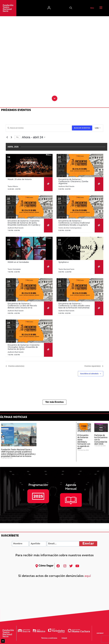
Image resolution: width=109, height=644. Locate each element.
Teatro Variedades (14, 269)
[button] (71, 8)
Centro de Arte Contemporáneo (70, 228)
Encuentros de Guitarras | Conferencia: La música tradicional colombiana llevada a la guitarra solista (74, 224)
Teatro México (13, 187)
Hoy (17, 137)
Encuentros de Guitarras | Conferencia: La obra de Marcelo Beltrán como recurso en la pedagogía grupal (22, 307)
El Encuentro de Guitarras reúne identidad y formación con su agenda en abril (84, 442)
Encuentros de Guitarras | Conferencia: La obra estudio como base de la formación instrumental (74, 306)
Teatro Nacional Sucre (66, 269)
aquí (88, 576)
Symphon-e (64, 262)
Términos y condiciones (49, 638)
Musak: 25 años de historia (20, 180)
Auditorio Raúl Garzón (66, 187)
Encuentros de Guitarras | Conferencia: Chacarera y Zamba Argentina (73, 182)
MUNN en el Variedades (18, 262)
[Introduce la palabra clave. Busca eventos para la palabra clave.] (39, 128)
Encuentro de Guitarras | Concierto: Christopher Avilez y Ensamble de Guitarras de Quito (24, 347)
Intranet (64, 638)
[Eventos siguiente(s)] (11, 137)
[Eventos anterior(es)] (7, 137)
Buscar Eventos (82, 128)
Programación (38, 485)
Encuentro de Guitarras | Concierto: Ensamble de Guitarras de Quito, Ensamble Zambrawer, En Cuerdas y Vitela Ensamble (24, 224)
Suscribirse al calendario (89, 374)
